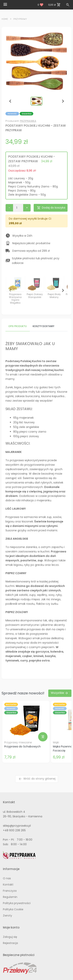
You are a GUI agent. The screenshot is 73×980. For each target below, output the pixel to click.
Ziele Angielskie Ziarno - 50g (27, 195)
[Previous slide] (10, 101)
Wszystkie (60, 693)
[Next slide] (63, 101)
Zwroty (7, 916)
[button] (37, 101)
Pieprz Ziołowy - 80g (22, 191)
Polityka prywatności (17, 903)
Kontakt (8, 885)
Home (5, 19)
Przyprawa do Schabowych (22, 746)
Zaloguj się (10, 937)
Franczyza (10, 891)
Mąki (56, 742)
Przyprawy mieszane (18, 742)
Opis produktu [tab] (18, 326)
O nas (7, 878)
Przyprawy (20, 19)
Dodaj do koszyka (51, 208)
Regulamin (10, 897)
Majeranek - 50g (19, 182)
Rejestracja (10, 943)
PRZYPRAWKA (28, 121)
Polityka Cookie (13, 909)
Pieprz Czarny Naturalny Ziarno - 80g (33, 186)
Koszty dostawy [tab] (44, 326)
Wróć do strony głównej (37, 779)
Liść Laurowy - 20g (21, 178)
